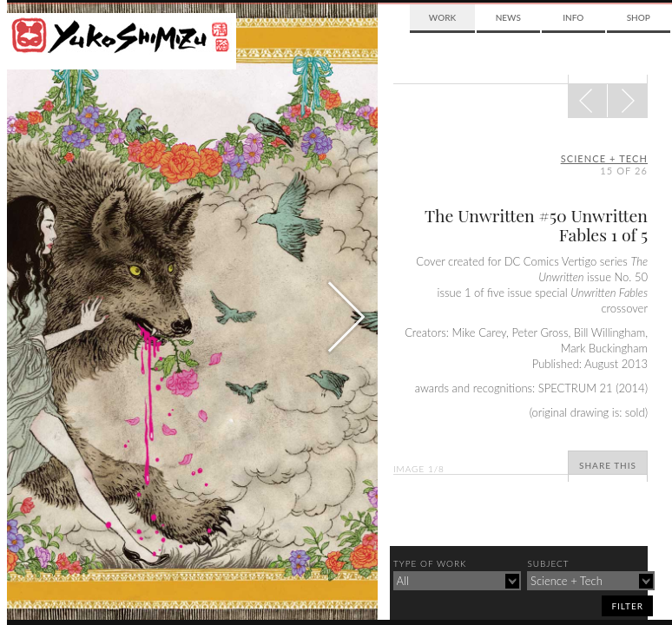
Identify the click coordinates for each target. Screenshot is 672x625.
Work (442, 17)
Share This (608, 465)
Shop (639, 17)
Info (573, 17)
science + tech (604, 158)
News (508, 17)
